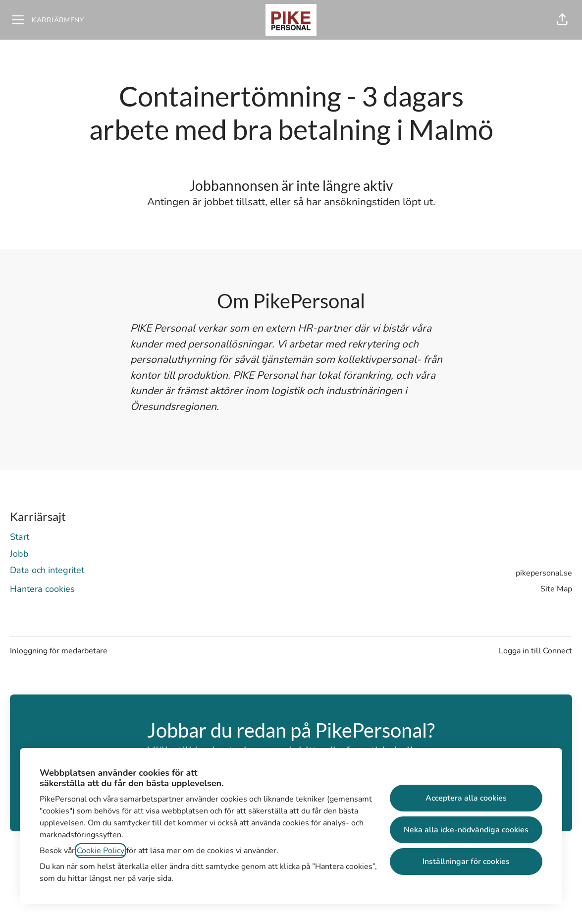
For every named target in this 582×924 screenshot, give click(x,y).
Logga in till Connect (535, 651)
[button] (562, 20)
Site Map (556, 589)
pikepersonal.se (544, 573)
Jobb (19, 554)
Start (20, 537)
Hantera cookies (42, 589)
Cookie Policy (101, 851)
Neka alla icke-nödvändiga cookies (466, 830)
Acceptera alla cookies (466, 798)
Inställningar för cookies (466, 862)
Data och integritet (47, 570)
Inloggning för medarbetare (59, 651)
